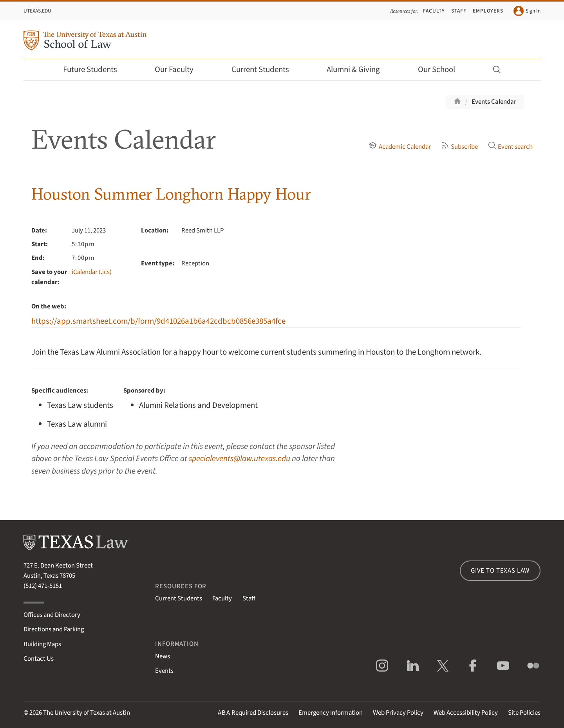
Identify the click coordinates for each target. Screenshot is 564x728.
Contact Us (39, 659)
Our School (442, 69)
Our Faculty (179, 69)
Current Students (266, 69)
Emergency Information (331, 713)
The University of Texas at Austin (87, 713)
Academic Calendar (399, 147)
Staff (459, 11)
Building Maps (42, 644)
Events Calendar (494, 102)
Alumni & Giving (359, 69)
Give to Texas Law (500, 571)
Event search (510, 147)
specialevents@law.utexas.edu (240, 459)
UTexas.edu (37, 11)
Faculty (434, 11)
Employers (488, 11)
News (163, 656)
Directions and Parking (54, 629)
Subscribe (459, 147)
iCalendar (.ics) (92, 272)
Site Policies (524, 713)
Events (164, 671)
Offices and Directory (52, 615)
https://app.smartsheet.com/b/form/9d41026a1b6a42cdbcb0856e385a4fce (158, 321)
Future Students (95, 69)
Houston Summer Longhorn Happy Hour (171, 194)
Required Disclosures (253, 713)
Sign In (527, 11)
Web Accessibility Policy (466, 713)
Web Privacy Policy (398, 713)
